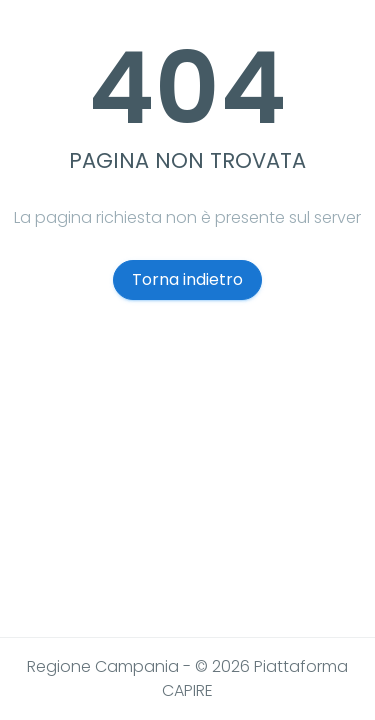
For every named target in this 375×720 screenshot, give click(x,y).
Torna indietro (187, 279)
